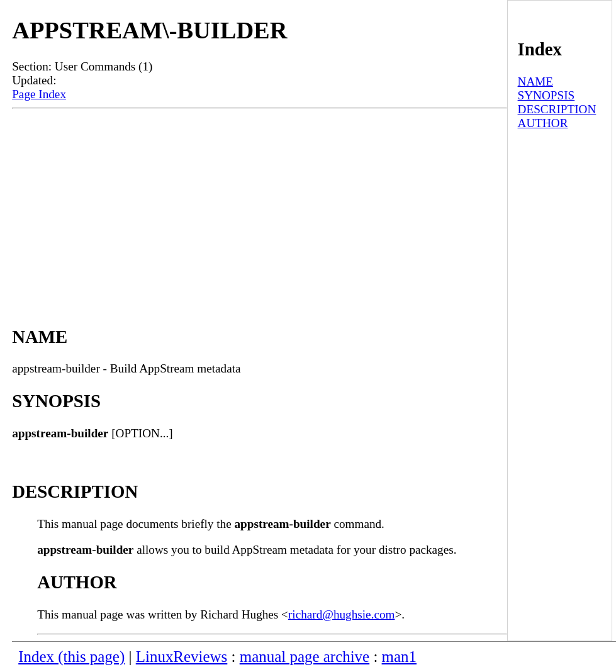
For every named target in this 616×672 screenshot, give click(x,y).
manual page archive (305, 657)
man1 (399, 657)
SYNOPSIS (546, 95)
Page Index (39, 94)
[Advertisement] (260, 203)
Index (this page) (71, 657)
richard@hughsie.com (342, 614)
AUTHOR (543, 123)
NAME (536, 81)
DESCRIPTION (557, 109)
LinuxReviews (182, 657)
